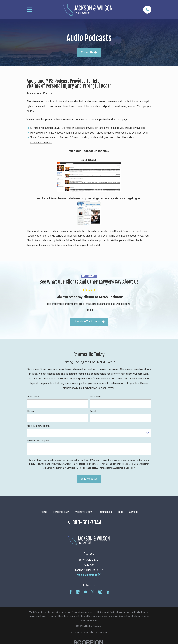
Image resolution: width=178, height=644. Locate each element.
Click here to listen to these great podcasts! (75, 245)
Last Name (96, 397)
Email (93, 411)
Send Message (89, 479)
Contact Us (89, 52)
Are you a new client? (38, 426)
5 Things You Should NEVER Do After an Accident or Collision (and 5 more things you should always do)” (88, 128)
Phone (30, 411)
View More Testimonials (89, 322)
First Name (33, 397)
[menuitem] (75, 632)
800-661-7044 (87, 523)
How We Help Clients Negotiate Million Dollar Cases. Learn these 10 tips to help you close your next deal (89, 133)
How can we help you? (39, 441)
